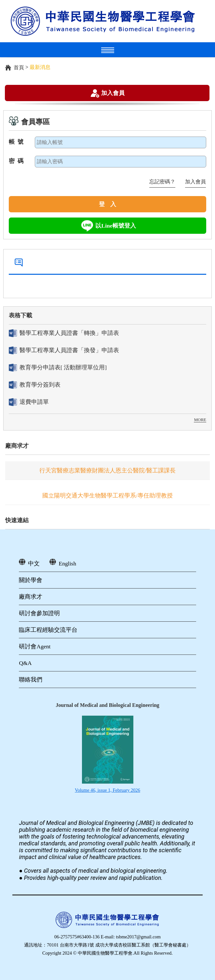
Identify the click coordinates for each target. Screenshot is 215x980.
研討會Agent (35, 646)
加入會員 (113, 93)
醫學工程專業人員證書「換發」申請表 (64, 350)
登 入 (108, 204)
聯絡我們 (31, 680)
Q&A (25, 663)
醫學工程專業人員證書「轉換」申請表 (64, 333)
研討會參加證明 (39, 613)
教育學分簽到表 (35, 385)
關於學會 (31, 580)
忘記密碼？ (162, 182)
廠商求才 (17, 446)
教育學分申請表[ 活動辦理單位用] (58, 368)
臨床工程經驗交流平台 (48, 630)
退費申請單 (29, 402)
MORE (200, 420)
